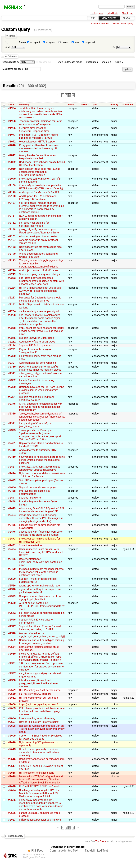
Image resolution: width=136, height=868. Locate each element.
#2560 (12, 654)
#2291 (12, 349)
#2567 (12, 674)
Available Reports (100, 24)
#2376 (12, 404)
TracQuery (101, 841)
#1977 (12, 135)
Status (23, 42)
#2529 (12, 596)
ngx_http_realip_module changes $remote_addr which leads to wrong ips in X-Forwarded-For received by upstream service (42, 207)
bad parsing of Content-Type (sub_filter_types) (35, 425)
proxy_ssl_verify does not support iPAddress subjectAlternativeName (39, 231)
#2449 (12, 508)
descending (45, 62)
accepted (35, 42)
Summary (24, 105)
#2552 (12, 640)
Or (114, 47)
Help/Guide (112, 13)
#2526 (12, 586)
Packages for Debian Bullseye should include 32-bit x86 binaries (40, 299)
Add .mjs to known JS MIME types (39, 270)
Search (127, 18)
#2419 (12, 457)
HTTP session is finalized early (37, 773)
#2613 (12, 749)
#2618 (12, 773)
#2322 (12, 373)
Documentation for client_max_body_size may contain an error (41, 562)
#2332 (12, 380)
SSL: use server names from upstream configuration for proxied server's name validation (41, 667)
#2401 (12, 443)
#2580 (12, 694)
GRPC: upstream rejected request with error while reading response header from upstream (41, 407)
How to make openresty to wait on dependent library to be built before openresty (39, 752)
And (7, 47)
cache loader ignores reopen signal (39, 311)
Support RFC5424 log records (36, 346)
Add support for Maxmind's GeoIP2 (39, 192)
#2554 (12, 647)
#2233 (12, 298)
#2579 (12, 690)
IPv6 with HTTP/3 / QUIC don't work (39, 786)
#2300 (12, 356)
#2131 (12, 216)
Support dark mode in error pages (38, 487)
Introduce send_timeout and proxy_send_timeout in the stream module (38, 683)
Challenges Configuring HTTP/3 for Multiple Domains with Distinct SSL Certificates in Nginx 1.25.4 (39, 793)
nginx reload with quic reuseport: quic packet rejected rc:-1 (41, 591)
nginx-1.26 (129, 549)
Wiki (93, 18)
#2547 (12, 626)
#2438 (12, 491)
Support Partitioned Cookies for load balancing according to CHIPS (40, 628)
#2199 (12, 254)
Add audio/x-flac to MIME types (37, 342)
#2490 (12, 569)
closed (65, 42)
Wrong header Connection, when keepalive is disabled (38, 157)
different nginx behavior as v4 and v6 (40, 820)
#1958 (12, 121)
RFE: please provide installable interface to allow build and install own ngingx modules (42, 711)
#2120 (12, 196)
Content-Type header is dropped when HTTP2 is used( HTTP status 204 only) (41, 187)
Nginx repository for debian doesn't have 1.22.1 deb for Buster (42, 475)
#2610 (12, 742)
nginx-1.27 (129, 698)
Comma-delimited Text (64, 851)
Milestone (128, 105)
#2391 (12, 423)
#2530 (12, 603)
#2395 (12, 430)
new (77, 42)
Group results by (11, 62)
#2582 (12, 698)
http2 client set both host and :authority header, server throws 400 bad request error (42, 331)
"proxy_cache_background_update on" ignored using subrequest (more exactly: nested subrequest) (42, 417)
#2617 (12, 766)
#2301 (12, 363)
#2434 (12, 487)
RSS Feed (37, 851)
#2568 (12, 680)
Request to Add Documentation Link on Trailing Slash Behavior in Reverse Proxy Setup (42, 729)
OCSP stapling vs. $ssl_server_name (40, 690)
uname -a (105, 62)
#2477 (12, 539)
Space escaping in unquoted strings (39, 274)
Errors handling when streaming (37, 718)
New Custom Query (123, 24)
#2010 (12, 145)
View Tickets (109, 18)
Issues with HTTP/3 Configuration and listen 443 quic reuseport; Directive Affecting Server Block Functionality (41, 780)
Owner (84, 105)
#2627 (12, 820)
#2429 (12, 480)
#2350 (12, 387)
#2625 (12, 800)
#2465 (12, 525)
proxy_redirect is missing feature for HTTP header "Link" (40, 540)
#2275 (12, 338)
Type (95, 105)
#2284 (12, 346)
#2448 (12, 502)
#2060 (12, 169)
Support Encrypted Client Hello (37, 338)
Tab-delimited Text (96, 851)
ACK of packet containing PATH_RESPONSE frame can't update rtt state (42, 606)
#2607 (12, 722)
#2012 (12, 155)
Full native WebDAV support (35, 694)
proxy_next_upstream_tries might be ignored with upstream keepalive (40, 468)
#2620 (12, 786)
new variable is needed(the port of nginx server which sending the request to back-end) (42, 460)
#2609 (12, 736)
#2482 (12, 545)
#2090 (12, 179)
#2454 (12, 515)
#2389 (12, 414)
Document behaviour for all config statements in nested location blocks (40, 368)
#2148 (12, 230)
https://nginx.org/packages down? (39, 704)
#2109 (12, 185)
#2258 (12, 315)
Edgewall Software (36, 857)
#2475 (12, 532)
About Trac (127, 13)
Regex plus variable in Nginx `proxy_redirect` (35, 351)
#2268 (12, 328)
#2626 (12, 813)
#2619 (12, 776)
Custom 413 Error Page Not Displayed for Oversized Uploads (41, 737)
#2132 (12, 223)
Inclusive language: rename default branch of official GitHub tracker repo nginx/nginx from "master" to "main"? (40, 657)
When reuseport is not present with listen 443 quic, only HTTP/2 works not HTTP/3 (41, 552)
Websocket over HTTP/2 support (38, 142)
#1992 (12, 142)
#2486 (12, 559)
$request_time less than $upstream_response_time (34, 130)
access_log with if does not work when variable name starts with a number (41, 533)
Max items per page (13, 69)
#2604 (12, 718)
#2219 (12, 274)
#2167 (12, 240)
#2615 (12, 759)
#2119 (12, 192)
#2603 (12, 708)
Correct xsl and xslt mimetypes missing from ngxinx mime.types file (42, 642)
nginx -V (118, 62)
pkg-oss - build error (30, 498)
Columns (12, 56)
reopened (90, 42)
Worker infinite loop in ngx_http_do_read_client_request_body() (42, 635)
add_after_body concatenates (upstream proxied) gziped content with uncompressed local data (42, 281)
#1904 (12, 108)
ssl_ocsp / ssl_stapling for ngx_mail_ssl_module (34, 224)
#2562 (12, 664)
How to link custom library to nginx (39, 722)
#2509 (12, 579)
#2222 (12, 278)
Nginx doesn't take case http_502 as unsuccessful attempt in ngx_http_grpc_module (40, 172)
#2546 (12, 620)
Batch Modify (16, 836)
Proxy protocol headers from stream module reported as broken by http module (40, 148)
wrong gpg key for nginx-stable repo (39, 586)
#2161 (12, 236)
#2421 (12, 467)
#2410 (12, 450)
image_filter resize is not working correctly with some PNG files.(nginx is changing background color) (41, 518)
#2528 (12, 589)
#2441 (12, 498)
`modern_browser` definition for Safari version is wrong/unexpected (41, 123)
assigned (51, 42)
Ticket (11, 105)
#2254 (12, 311)
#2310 (12, 367)
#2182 (12, 247)
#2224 (12, 288)
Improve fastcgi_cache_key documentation (35, 492)
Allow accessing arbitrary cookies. (39, 236)
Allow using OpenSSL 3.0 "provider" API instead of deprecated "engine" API (41, 510)
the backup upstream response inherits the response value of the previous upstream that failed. (41, 572)
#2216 (12, 270)
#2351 (12, 397)
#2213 (12, 260)
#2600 (12, 704)
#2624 (12, 790)
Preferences (97, 13)
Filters (12, 36)
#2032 (12, 162)
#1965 (12, 128)
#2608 (12, 726)
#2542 (12, 613)
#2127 (12, 203)
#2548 (12, 633)
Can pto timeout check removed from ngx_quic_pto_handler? (40, 598)
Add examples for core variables (37, 363)
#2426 (12, 473)
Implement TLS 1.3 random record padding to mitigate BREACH (39, 136)
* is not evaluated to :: (31, 545)
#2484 (12, 549)
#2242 (12, 305)
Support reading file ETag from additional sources (36, 399)
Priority (114, 105)
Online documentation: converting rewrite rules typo (38, 255)
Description (90, 62)
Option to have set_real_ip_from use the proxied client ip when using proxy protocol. (42, 390)
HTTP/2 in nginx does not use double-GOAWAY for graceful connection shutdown (41, 291)
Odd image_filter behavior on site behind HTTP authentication (42, 164)
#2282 (12, 342)
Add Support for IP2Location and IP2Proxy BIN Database (38, 198)
